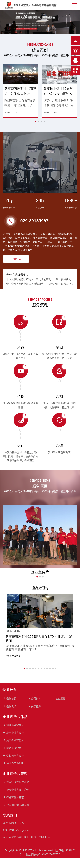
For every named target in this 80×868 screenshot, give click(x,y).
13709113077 (17, 823)
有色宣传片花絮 (13, 797)
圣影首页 (10, 698)
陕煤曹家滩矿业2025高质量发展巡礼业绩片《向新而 (39, 639)
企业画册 (59, 698)
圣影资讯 (10, 706)
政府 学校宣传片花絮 (16, 805)
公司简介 (34, 698)
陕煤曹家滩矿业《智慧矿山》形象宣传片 (20, 91)
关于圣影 (34, 706)
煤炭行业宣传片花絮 (16, 782)
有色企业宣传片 (13, 748)
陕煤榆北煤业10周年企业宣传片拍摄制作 (58, 91)
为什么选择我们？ (18, 275)
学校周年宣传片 (13, 756)
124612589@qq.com (21, 830)
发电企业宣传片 (13, 733)
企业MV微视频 (13, 763)
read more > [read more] (13, 656)
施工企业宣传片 (13, 740)
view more (13, 112)
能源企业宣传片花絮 (16, 790)
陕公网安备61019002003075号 (44, 854)
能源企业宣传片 (13, 725)
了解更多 (16, 259)
